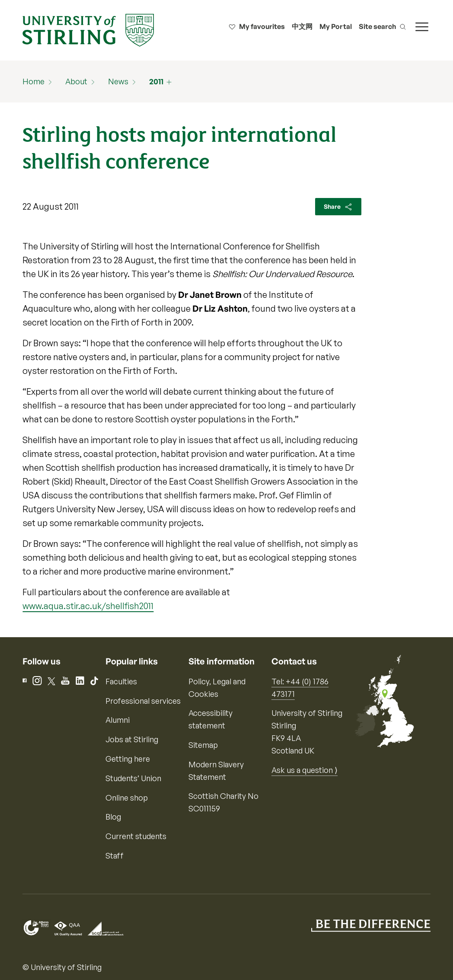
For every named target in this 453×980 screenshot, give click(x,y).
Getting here (128, 759)
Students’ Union (133, 778)
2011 (156, 81)
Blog (113, 817)
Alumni (118, 720)
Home (33, 81)
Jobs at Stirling (132, 739)
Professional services (143, 701)
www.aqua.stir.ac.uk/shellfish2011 (88, 606)
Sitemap (203, 745)
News (118, 81)
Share (338, 207)
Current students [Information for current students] (136, 836)
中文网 (302, 26)
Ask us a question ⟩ (305, 770)
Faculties (121, 681)
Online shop (127, 798)
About (76, 81)
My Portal (336, 26)
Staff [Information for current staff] (115, 856)
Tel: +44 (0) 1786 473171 (300, 688)
